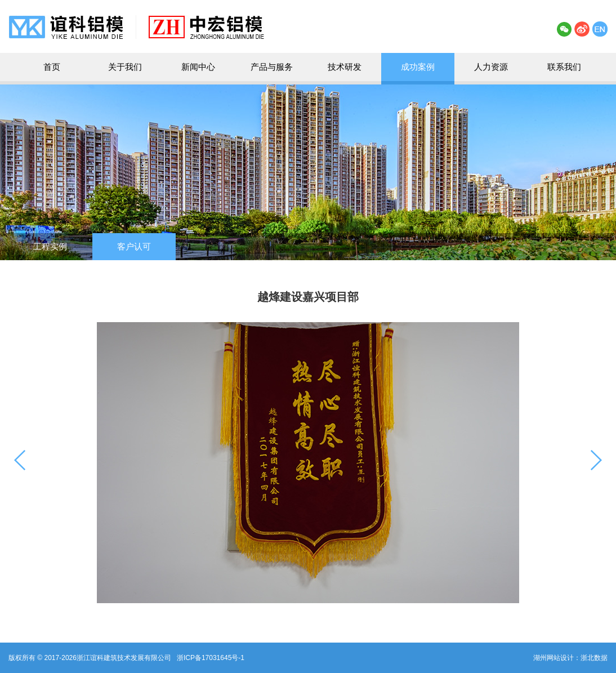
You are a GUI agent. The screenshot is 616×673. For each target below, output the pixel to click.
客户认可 (134, 246)
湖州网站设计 (553, 658)
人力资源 (491, 67)
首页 (52, 67)
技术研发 (345, 67)
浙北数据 (594, 658)
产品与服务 (272, 67)
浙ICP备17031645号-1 (211, 658)
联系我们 (564, 67)
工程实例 (50, 246)
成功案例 (418, 67)
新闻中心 (198, 67)
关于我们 (125, 67)
